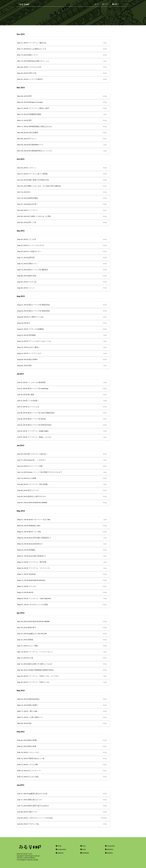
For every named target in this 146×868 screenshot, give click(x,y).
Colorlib (35, 860)
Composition (110, 846)
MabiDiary (109, 849)
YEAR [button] (115, 4)
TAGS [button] (105, 4)
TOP (97, 4)
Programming (61, 849)
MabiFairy (109, 853)
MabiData (104, 818)
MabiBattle (85, 853)
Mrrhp (105, 49)
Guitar (83, 849)
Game (105, 43)
